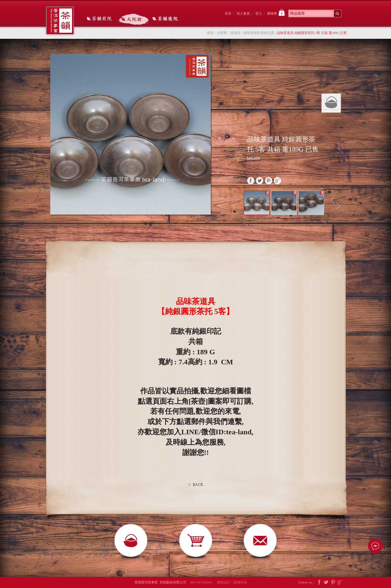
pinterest (269, 181)
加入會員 (243, 13)
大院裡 (133, 19)
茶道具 (235, 33)
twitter (260, 181)
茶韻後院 (167, 19)
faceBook (251, 181)
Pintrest (333, 582)
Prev (333, 201)
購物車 (276, 12)
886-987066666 (203, 582)
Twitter (326, 582)
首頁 (228, 13)
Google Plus (340, 582)
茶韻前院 (100, 19)
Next (339, 207)
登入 (259, 13)
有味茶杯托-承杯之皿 (259, 33)
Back (196, 485)
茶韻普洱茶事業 (60, 21)
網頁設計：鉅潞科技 (232, 582)
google (277, 181)
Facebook (319, 582)
